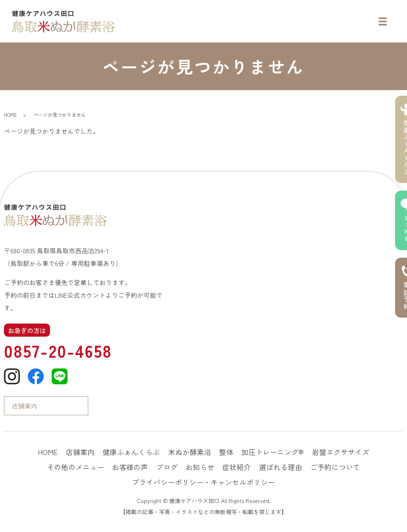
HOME (10, 115)
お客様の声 (130, 467)
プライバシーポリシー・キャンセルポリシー (203, 482)
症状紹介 (236, 467)
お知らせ (200, 467)
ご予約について (335, 467)
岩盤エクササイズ (341, 452)
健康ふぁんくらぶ (131, 452)
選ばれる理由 (281, 467)
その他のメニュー (76, 467)
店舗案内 (25, 406)
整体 (226, 452)
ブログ (167, 467)
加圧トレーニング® (272, 452)
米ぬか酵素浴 (190, 452)
